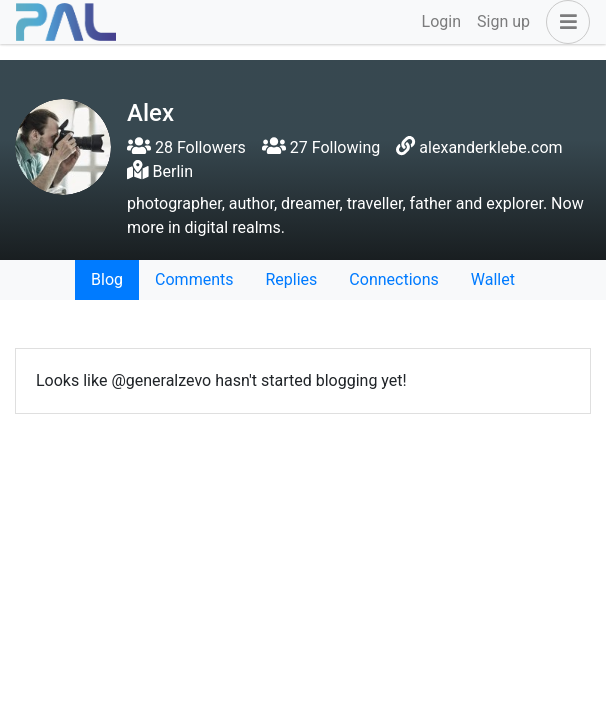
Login (441, 21)
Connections (393, 279)
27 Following (321, 147)
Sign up (503, 21)
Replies (291, 279)
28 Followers (186, 147)
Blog (107, 279)
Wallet (493, 279)
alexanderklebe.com (490, 147)
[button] (564, 22)
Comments (194, 279)
